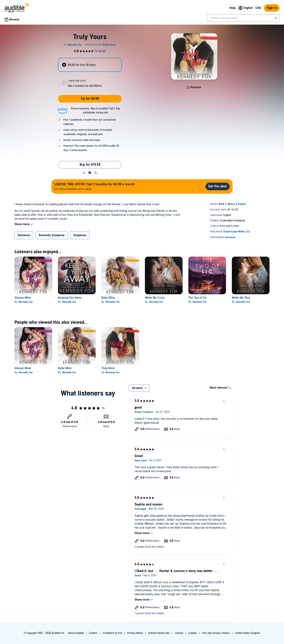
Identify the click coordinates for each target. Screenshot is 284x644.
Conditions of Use (112, 633)
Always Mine (23, 298)
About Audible (76, 633)
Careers (93, 633)
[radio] (90, 65)
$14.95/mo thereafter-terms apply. (95, 186)
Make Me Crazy (155, 298)
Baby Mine (108, 298)
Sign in (272, 8)
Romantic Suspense (52, 235)
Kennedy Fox (26, 302)
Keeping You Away (70, 298)
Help (232, 8)
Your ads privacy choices (216, 633)
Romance (24, 235)
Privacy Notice (135, 633)
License (179, 633)
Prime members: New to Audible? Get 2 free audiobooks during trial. (96, 111)
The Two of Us (197, 298)
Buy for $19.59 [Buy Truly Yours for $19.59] (90, 165)
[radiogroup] (90, 75)
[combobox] (243, 18)
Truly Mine (108, 368)
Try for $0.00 (90, 99)
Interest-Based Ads (159, 633)
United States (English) (248, 633)
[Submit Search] (276, 18)
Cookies (193, 633)
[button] (84, 173)
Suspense (80, 235)
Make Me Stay (241, 298)
